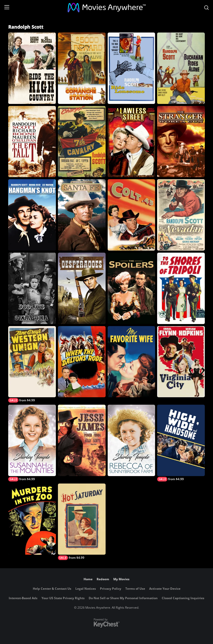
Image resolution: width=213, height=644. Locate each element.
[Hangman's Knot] (32, 215)
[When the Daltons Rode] (82, 362)
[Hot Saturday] (82, 522)
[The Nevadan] (181, 215)
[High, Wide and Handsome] (181, 443)
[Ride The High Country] (32, 68)
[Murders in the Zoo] (32, 519)
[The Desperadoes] (82, 288)
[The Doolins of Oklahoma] (32, 288)
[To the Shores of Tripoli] (181, 288)
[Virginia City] (181, 362)
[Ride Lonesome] (131, 68)
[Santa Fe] (82, 215)
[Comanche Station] (82, 68)
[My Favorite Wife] (131, 362)
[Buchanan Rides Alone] (181, 68)
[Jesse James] (82, 440)
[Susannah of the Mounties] (32, 443)
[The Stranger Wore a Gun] (181, 142)
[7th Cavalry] (82, 142)
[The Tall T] (32, 142)
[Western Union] (32, 364)
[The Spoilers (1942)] (131, 288)
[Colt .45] (131, 215)
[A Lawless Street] (131, 142)
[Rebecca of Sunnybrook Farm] (131, 440)
